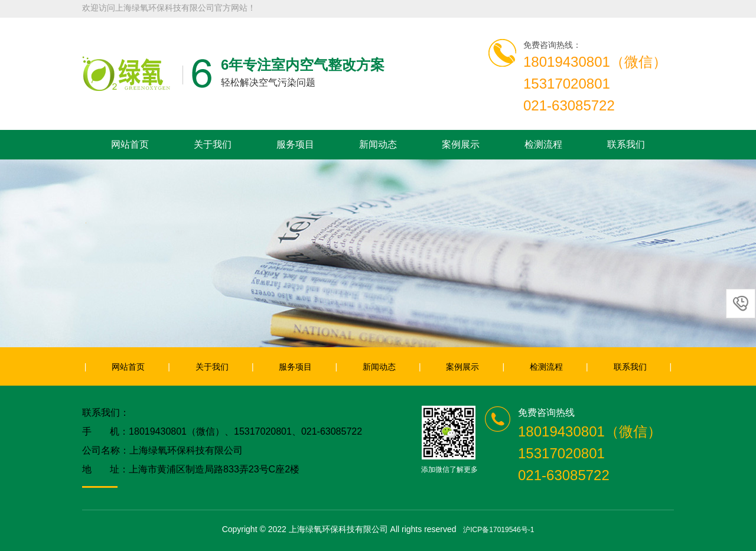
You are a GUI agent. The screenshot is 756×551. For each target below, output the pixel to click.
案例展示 (461, 144)
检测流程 (543, 144)
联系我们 (626, 144)
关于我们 (213, 144)
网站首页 (130, 144)
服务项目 (295, 144)
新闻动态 (378, 144)
